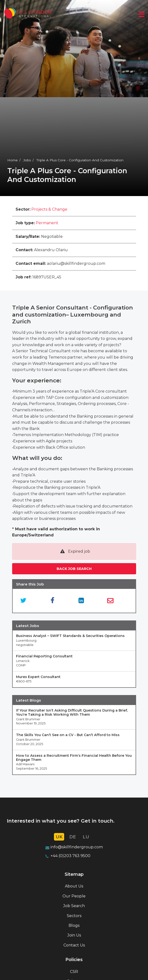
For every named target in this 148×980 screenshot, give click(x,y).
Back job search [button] (74, 569)
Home (13, 160)
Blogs (74, 925)
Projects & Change (49, 209)
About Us (74, 886)
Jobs (27, 160)
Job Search (74, 906)
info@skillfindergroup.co (75, 847)
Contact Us (74, 945)
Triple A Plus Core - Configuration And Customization (80, 160)
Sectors (74, 916)
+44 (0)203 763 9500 (70, 856)
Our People (74, 896)
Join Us (74, 935)
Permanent (47, 223)
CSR (74, 972)
